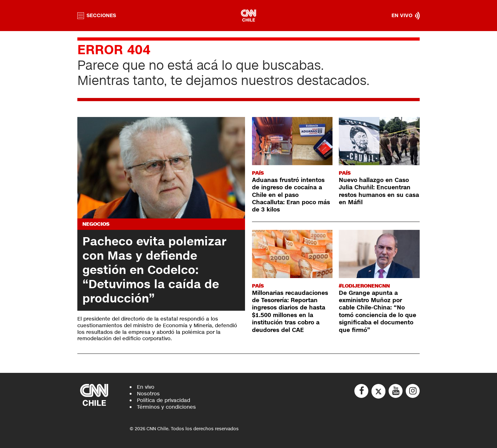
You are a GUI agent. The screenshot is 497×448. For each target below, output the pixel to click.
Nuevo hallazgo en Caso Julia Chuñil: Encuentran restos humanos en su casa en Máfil (379, 191)
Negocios (96, 224)
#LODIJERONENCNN (364, 286)
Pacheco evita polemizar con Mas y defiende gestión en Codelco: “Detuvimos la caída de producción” (154, 270)
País (258, 173)
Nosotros (148, 394)
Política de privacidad (164, 400)
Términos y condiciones (166, 407)
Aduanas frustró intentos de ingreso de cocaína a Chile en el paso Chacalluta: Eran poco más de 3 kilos (291, 195)
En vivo (146, 387)
